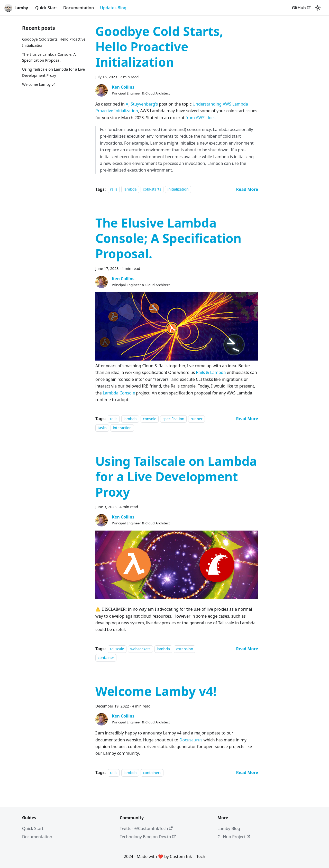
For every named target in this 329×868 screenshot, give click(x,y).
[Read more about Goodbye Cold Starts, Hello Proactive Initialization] (247, 189)
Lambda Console (119, 393)
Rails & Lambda (211, 372)
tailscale (117, 649)
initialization (178, 189)
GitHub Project (234, 837)
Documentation (79, 8)
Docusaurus (191, 740)
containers (152, 773)
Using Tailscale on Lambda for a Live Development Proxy (53, 72)
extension (185, 649)
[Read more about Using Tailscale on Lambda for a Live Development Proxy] (247, 649)
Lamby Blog (229, 828)
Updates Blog (113, 8)
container (106, 658)
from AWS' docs (200, 118)
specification (173, 419)
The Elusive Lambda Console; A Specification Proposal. (49, 57)
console (150, 419)
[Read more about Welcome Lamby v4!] (247, 772)
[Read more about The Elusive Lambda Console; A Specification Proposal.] (247, 419)
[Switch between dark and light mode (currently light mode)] (318, 8)
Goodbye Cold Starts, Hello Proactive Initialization (54, 42)
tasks (102, 428)
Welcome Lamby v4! (39, 84)
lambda (130, 189)
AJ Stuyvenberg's (142, 104)
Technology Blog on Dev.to (148, 837)
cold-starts (152, 189)
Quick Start (46, 8)
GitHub (301, 8)
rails (114, 189)
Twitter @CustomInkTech (146, 828)
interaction (122, 428)
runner (197, 419)
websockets (140, 649)
